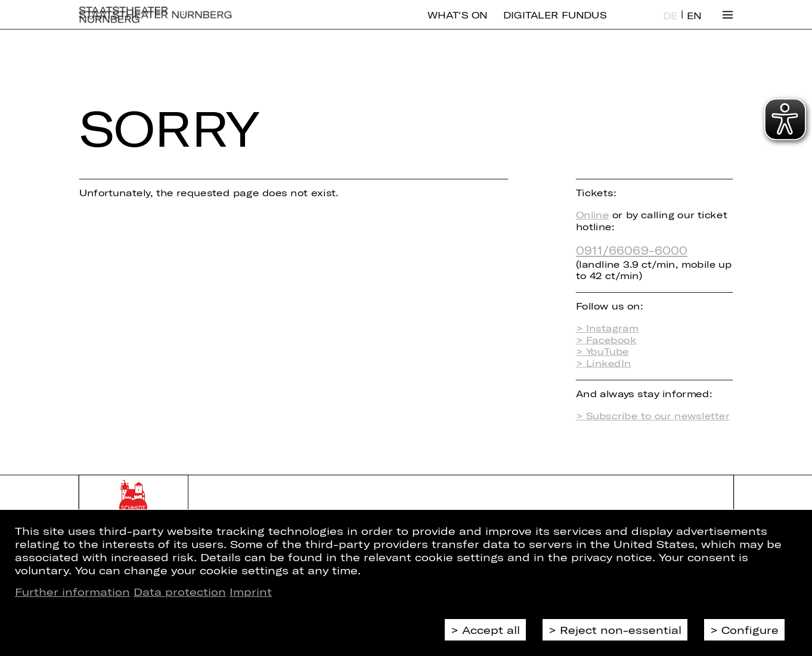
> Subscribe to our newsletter (653, 415)
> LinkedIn (604, 363)
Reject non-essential (621, 630)
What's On (457, 24)
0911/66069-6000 (632, 250)
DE (670, 24)
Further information (72, 592)
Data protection (180, 592)
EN (694, 24)
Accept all (491, 630)
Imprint (251, 592)
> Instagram (607, 328)
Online (593, 214)
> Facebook (606, 340)
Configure (750, 630)
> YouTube (602, 352)
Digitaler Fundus (555, 24)
